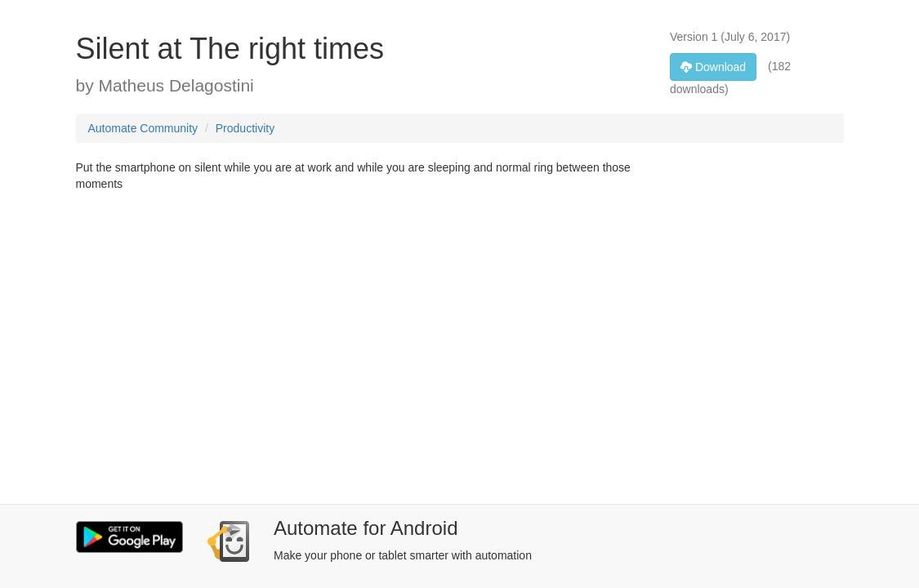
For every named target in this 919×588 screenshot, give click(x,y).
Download (713, 67)
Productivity (245, 128)
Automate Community (143, 128)
